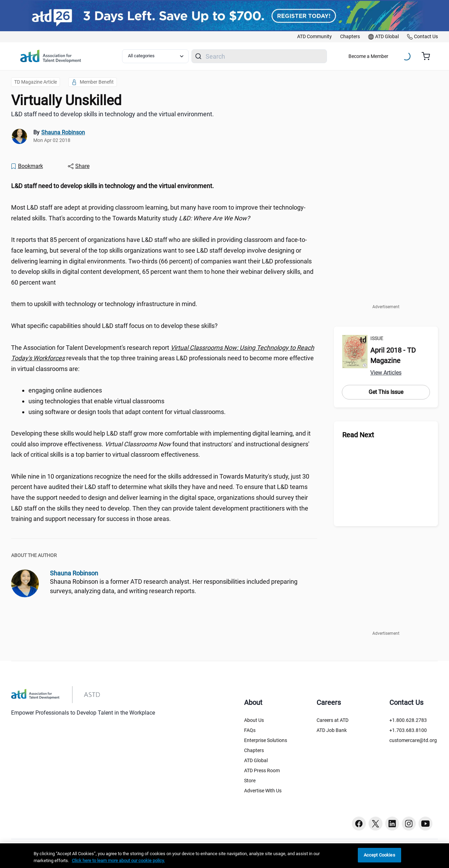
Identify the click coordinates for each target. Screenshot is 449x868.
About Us (254, 720)
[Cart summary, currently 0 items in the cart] (428, 56)
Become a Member (368, 56)
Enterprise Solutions (266, 740)
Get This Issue (386, 392)
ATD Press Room (262, 770)
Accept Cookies (379, 855)
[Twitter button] (375, 824)
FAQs (250, 730)
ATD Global (256, 760)
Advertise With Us (263, 791)
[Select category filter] (156, 56)
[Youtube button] (425, 824)
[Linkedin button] (392, 824)
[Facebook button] (359, 824)
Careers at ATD (333, 720)
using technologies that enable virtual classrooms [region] (96, 401)
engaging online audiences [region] (65, 390)
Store (250, 781)
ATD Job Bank (332, 730)
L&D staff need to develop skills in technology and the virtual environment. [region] (113, 114)
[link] (314, 37)
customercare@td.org (413, 740)
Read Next (358, 435)
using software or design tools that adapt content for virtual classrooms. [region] (127, 412)
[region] (164, 186)
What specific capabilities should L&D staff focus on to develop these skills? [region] (114, 326)
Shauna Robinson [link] (63, 132)
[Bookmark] (27, 166)
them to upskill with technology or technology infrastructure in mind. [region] (104, 304)
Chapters (254, 750)
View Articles (386, 373)
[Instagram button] (409, 824)
